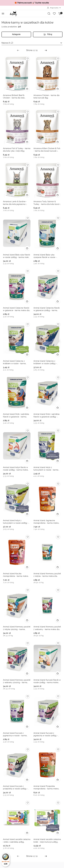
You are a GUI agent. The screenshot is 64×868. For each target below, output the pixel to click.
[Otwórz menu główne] (3, 14)
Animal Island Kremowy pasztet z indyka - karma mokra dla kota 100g (47, 575)
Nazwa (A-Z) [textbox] (7, 43)
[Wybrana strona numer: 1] (32, 50)
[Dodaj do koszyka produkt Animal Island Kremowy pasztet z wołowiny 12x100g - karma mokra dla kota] (27, 673)
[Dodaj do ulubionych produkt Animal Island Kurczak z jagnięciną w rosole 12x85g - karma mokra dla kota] (58, 696)
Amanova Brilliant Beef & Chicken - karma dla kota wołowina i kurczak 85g (14, 97)
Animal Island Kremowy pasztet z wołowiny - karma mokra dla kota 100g (47, 628)
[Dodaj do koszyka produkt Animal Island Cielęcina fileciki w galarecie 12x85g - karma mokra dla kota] (58, 301)
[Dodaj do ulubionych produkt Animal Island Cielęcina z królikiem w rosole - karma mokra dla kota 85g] (28, 324)
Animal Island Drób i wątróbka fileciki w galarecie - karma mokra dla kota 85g (16, 415)
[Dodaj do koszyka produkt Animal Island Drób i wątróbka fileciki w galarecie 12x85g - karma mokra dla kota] (58, 408)
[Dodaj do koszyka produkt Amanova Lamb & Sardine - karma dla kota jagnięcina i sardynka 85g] (27, 195)
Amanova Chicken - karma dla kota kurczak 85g (47, 97)
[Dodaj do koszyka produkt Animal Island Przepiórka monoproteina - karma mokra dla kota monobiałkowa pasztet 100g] (58, 780)
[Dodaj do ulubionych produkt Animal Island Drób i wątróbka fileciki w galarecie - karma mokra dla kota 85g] (28, 377)
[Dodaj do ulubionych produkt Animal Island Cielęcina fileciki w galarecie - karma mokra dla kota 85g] (28, 271)
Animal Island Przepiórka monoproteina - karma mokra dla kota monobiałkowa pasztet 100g (47, 788)
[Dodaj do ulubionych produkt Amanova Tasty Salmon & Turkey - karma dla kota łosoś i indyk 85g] (58, 165)
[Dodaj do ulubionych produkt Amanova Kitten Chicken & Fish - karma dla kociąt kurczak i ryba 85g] (58, 112)
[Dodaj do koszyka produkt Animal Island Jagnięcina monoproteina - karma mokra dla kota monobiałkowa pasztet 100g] (58, 514)
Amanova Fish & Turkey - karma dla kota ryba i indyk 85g (17, 150)
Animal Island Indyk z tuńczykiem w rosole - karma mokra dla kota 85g (46, 469)
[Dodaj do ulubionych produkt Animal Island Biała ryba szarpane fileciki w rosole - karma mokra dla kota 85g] (58, 218)
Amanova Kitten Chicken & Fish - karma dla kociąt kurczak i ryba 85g (47, 150)
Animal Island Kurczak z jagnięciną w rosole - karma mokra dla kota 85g (15, 734)
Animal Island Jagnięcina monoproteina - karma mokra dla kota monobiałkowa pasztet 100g (47, 522)
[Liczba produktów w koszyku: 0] (60, 13)
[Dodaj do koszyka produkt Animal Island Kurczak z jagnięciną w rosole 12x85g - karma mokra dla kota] (58, 727)
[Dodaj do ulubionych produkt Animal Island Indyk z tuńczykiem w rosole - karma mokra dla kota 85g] (58, 431)
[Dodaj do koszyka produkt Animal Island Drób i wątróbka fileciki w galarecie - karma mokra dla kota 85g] (27, 408)
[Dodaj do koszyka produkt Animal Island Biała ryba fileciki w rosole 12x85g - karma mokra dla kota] (27, 248)
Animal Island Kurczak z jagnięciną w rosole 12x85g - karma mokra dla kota (46, 734)
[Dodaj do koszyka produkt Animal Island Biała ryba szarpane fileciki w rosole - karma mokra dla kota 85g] (58, 248)
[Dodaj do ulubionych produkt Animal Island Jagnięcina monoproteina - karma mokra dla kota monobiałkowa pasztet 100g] (58, 484)
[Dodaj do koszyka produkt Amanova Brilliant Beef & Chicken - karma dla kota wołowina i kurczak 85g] (27, 89)
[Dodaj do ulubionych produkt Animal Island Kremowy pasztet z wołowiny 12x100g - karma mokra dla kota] (28, 643)
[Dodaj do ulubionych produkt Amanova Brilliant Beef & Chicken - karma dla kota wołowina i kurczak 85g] (28, 59)
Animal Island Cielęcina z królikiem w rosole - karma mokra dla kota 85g (14, 362)
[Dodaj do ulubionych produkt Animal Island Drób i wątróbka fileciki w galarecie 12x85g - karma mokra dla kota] (58, 377)
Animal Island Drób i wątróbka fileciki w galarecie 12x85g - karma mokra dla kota (46, 415)
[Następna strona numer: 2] (46, 50)
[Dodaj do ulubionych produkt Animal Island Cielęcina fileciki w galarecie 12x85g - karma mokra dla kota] (58, 271)
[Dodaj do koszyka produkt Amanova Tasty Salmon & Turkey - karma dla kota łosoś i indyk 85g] (58, 195)
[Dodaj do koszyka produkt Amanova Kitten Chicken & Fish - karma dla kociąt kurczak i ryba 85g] (58, 142)
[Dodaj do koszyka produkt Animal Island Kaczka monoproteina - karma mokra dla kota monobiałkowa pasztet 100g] (27, 567)
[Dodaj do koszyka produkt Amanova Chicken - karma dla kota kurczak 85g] (58, 89)
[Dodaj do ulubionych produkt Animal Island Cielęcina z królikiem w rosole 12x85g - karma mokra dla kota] (58, 324)
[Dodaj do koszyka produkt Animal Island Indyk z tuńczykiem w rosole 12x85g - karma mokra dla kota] (27, 514)
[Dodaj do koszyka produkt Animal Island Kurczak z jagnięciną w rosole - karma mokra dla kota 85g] (27, 727)
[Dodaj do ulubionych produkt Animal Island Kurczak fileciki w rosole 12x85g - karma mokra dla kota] (58, 643)
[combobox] (32, 43)
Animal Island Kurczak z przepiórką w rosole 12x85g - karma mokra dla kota (15, 788)
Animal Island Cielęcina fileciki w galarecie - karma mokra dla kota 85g (16, 309)
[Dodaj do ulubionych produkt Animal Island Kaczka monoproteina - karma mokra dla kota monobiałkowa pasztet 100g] (28, 537)
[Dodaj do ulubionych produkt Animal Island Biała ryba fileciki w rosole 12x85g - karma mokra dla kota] (28, 218)
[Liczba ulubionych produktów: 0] (54, 13)
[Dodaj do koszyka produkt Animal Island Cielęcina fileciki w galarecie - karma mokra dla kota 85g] (27, 301)
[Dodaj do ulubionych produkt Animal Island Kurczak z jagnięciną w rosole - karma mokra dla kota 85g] (28, 696)
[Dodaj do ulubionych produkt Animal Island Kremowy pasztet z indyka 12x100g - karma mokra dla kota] (28, 590)
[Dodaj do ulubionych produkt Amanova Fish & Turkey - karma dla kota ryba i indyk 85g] (28, 112)
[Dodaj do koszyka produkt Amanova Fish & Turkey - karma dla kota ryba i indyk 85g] (27, 142)
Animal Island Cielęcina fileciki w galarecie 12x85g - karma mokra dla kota (47, 309)
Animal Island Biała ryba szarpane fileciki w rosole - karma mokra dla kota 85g (45, 256)
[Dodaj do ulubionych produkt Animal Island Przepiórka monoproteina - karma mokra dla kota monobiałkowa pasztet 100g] (58, 749)
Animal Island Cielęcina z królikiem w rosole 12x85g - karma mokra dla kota (45, 362)
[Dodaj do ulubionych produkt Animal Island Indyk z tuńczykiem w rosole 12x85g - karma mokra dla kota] (28, 484)
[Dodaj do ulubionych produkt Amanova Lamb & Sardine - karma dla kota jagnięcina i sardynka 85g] (28, 165)
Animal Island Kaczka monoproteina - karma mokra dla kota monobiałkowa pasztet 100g (17, 575)
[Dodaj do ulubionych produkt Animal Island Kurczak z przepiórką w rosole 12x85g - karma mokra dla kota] (28, 749)
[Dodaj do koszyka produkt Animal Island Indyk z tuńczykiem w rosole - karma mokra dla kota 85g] (58, 461)
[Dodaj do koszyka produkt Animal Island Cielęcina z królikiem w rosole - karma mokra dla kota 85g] (27, 354)
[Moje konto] (54, 8)
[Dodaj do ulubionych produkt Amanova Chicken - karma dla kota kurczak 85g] (58, 59)
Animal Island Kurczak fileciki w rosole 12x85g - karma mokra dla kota (47, 681)
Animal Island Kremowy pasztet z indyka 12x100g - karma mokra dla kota (17, 628)
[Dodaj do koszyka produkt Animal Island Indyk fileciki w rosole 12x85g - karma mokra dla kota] (27, 461)
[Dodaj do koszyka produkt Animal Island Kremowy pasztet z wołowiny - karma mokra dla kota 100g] (58, 620)
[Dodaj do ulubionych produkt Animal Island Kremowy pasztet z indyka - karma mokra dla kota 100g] (58, 537)
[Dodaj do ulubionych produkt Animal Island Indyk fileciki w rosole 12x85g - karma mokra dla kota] (28, 431)
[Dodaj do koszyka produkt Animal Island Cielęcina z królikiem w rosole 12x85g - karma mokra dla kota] (58, 354)
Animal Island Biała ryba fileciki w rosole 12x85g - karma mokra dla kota (17, 256)
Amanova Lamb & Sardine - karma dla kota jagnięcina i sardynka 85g (15, 203)
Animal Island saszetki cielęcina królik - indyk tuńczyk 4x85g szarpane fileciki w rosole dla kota (47, 841)
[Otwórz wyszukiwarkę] (49, 13)
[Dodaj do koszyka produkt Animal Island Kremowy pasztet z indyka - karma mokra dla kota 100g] (58, 567)
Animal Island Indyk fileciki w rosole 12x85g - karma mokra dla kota (15, 469)
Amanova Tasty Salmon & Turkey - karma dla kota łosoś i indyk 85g (47, 203)
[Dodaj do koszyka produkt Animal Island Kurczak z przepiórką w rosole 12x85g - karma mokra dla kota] (27, 780)
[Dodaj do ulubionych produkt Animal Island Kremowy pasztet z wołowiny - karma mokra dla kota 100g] (58, 590)
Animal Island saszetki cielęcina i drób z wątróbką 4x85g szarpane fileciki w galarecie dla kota (17, 841)
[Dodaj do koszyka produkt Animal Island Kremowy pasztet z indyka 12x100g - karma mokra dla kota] (27, 620)
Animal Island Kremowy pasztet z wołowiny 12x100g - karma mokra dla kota (17, 681)
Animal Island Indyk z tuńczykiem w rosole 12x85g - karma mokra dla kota (16, 522)
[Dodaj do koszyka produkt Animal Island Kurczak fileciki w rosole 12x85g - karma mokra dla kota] (58, 673)
